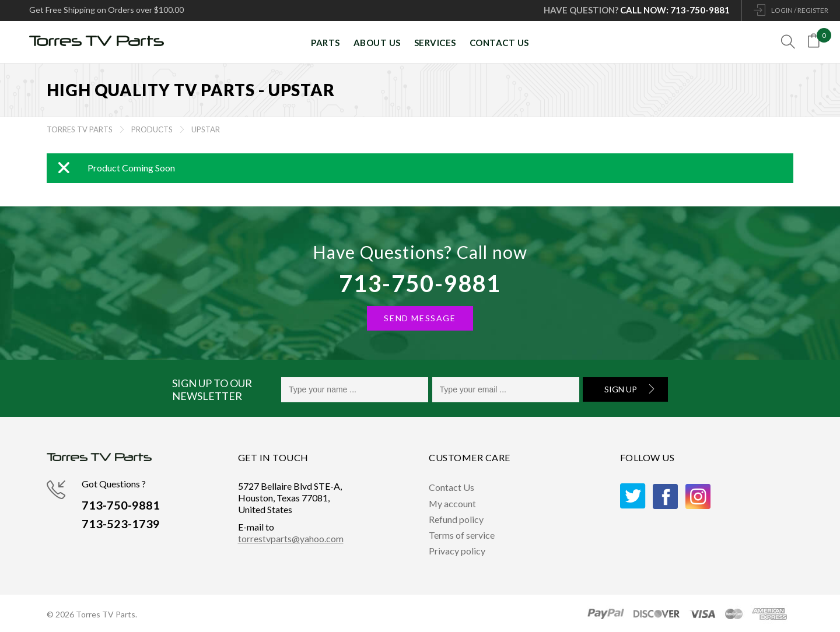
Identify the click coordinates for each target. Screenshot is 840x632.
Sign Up (621, 389)
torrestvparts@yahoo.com (291, 538)
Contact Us (452, 487)
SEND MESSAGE (420, 318)
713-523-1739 (121, 524)
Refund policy (456, 519)
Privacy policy (457, 551)
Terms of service (462, 535)
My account (453, 503)
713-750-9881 (420, 283)
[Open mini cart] (816, 43)
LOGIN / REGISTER (800, 10)
